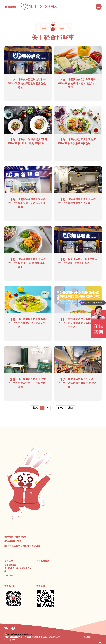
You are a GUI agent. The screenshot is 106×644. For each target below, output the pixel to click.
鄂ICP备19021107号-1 (13, 637)
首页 (35, 408)
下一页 (61, 408)
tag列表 (87, 637)
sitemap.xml (10, 640)
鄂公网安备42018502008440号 (20, 634)
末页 (71, 408)
